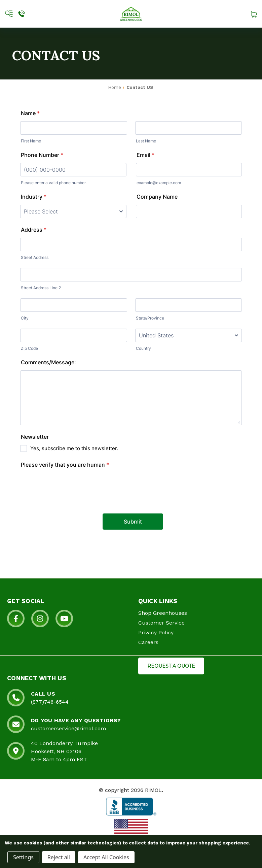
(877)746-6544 (50, 702)
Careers (148, 642)
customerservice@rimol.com (68, 728)
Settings (23, 857)
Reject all (59, 857)
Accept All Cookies (106, 857)
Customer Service (161, 623)
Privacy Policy (156, 632)
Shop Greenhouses (163, 613)
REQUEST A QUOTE (171, 666)
